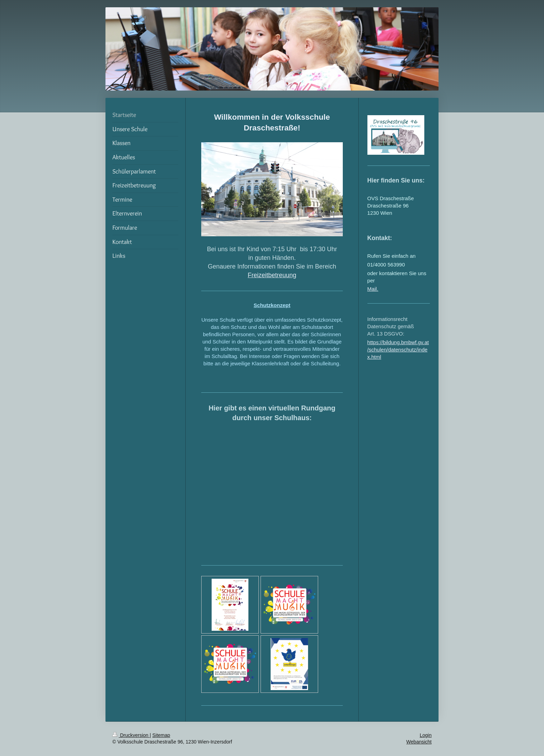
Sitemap (161, 735)
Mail (372, 289)
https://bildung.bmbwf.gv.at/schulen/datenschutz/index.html (398, 350)
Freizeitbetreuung (272, 275)
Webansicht (419, 742)
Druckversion (131, 735)
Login (426, 735)
